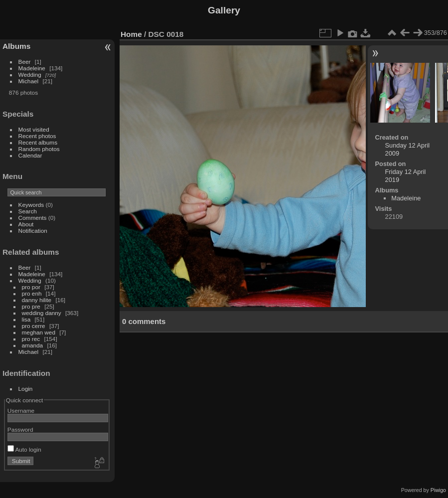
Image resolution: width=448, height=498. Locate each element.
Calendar (30, 155)
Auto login (24, 449)
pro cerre (34, 326)
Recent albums (38, 142)
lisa (26, 319)
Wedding (30, 75)
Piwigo (438, 490)
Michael (29, 81)
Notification (33, 231)
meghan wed (39, 332)
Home (131, 34)
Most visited (34, 129)
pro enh (32, 293)
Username (21, 411)
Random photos (39, 149)
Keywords (31, 205)
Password (20, 429)
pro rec (31, 339)
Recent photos (37, 136)
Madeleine (32, 68)
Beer (25, 62)
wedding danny (42, 313)
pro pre (31, 306)
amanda (33, 345)
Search (28, 211)
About (26, 224)
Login (26, 389)
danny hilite (37, 300)
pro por (31, 287)
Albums (16, 46)
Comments (33, 218)
